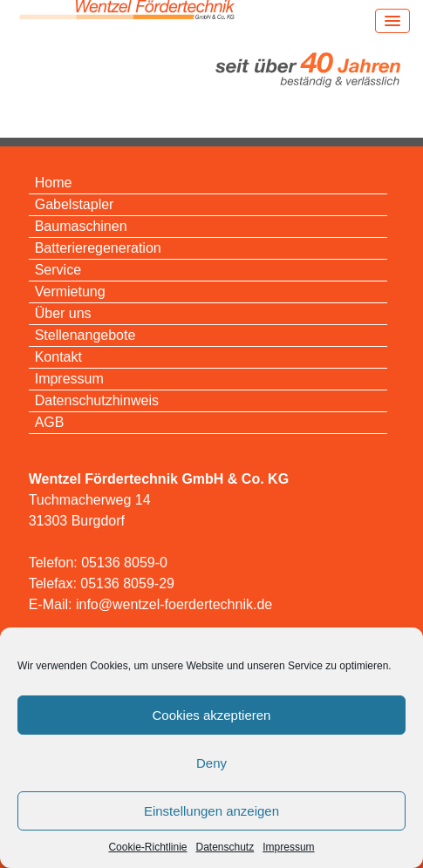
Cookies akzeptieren (212, 715)
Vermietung (70, 292)
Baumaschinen (81, 226)
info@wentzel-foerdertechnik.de (174, 604)
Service (58, 270)
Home (54, 183)
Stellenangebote (85, 335)
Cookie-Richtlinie (147, 847)
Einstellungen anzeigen (211, 811)
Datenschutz (225, 847)
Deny (211, 763)
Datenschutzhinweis (97, 400)
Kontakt (58, 357)
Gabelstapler (75, 204)
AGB (50, 422)
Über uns (63, 313)
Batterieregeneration (98, 248)
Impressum (288, 847)
